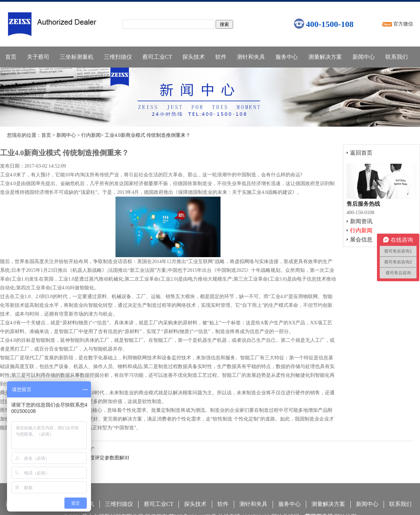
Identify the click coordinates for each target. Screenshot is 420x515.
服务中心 (287, 57)
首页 (11, 57)
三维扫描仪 (118, 57)
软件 (221, 57)
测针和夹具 (251, 57)
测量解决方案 (325, 57)
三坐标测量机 (77, 57)
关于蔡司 (38, 57)
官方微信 (403, 24)
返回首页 (361, 153)
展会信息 (361, 239)
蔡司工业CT (157, 57)
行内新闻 (91, 135)
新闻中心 (364, 57)
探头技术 (194, 57)
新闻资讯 (361, 221)
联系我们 (397, 57)
